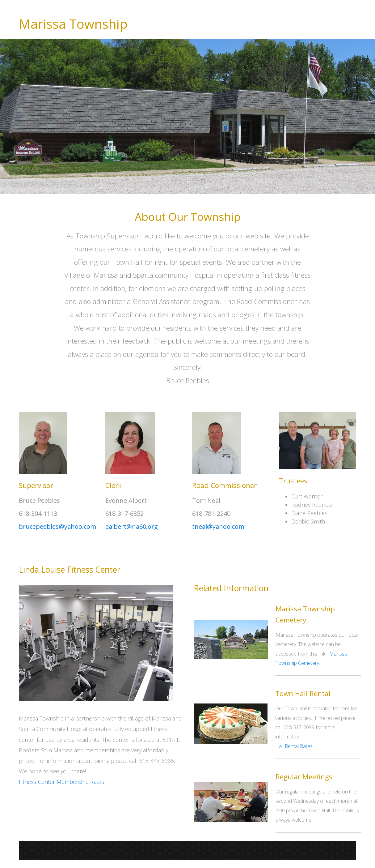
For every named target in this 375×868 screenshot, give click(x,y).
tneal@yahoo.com (218, 526)
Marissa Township (73, 24)
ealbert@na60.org (132, 526)
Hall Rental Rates (294, 746)
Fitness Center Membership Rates (61, 782)
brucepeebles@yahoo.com (57, 526)
